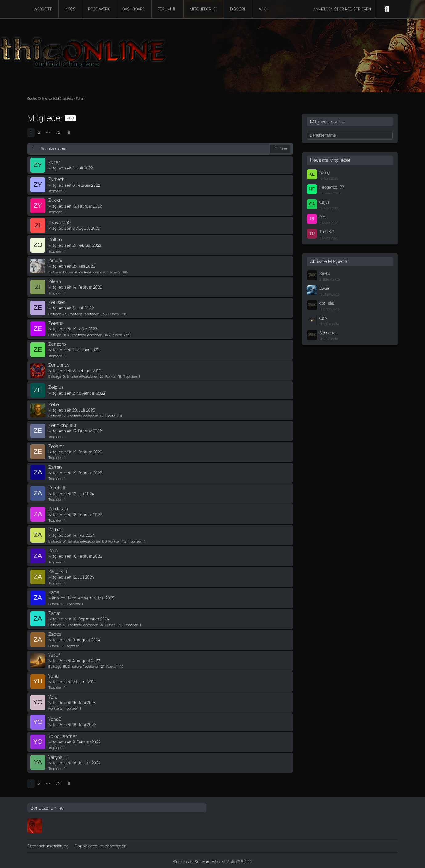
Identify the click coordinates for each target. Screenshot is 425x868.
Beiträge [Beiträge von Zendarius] (55, 375)
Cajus (324, 202)
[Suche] (387, 9)
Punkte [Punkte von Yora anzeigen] (53, 705)
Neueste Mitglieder (330, 160)
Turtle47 (327, 232)
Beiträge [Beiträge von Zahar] (55, 622)
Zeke (54, 403)
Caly (323, 318)
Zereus (56, 322)
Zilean (55, 281)
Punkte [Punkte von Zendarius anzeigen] (110, 375)
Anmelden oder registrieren (342, 9)
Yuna (53, 673)
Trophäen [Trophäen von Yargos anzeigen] (55, 766)
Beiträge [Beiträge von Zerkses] (55, 313)
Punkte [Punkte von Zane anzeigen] (53, 602)
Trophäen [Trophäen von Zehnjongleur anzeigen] (55, 435)
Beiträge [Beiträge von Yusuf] (55, 664)
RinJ (323, 217)
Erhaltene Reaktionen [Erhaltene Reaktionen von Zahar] (82, 622)
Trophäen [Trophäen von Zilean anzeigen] (55, 292)
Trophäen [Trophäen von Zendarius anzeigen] (130, 375)
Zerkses (57, 302)
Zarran (55, 466)
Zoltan (55, 239)
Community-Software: (212, 859)
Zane (54, 590)
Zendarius (59, 364)
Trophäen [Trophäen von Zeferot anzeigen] (55, 456)
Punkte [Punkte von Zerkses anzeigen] (113, 313)
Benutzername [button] (53, 149)
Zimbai (55, 260)
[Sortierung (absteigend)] (34, 149)
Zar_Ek (56, 569)
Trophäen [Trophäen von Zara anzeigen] (55, 560)
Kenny (325, 172)
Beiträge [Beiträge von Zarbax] (55, 539)
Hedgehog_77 (332, 187)
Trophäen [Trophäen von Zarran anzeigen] (55, 477)
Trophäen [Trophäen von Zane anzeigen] (73, 602)
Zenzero (57, 343)
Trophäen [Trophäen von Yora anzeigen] (71, 705)
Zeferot (56, 445)
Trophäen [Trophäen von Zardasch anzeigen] (55, 518)
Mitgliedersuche (327, 122)
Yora (53, 694)
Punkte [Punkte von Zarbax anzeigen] (113, 539)
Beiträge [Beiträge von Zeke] (55, 414)
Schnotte (327, 333)
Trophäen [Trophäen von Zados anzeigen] (73, 643)
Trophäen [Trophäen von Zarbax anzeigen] (135, 539)
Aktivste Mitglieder (330, 261)
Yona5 (55, 716)
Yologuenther (63, 733)
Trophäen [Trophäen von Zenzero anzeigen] (55, 354)
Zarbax (56, 528)
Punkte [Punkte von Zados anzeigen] (53, 643)
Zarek (54, 486)
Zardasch (58, 507)
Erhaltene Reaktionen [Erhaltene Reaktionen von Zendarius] (82, 375)
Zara (53, 549)
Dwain (325, 288)
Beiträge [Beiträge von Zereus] (55, 334)
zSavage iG (60, 222)
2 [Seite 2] (39, 132)
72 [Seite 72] (58, 132)
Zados (55, 632)
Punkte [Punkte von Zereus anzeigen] (117, 334)
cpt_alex (327, 303)
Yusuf (54, 653)
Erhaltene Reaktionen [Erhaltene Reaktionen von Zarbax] (84, 539)
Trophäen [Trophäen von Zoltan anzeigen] (55, 251)
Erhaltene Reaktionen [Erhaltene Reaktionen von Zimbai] (85, 271)
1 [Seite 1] (31, 132)
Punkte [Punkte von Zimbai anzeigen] (115, 271)
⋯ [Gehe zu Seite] (48, 132)
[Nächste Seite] (69, 132)
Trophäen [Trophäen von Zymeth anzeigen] (55, 191)
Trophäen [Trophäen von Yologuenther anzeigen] (55, 745)
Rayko (325, 273)
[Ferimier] (35, 823)
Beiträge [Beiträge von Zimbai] (55, 271)
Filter (280, 149)
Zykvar (55, 200)
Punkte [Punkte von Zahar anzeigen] (110, 622)
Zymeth (57, 179)
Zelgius (56, 386)
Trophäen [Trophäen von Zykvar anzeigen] (55, 211)
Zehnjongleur (63, 424)
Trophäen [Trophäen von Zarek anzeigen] (55, 498)
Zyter (54, 162)
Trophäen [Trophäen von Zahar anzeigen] (131, 622)
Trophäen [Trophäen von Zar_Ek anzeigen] (55, 581)
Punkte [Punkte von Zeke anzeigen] (110, 414)
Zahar (54, 611)
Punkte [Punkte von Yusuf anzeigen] (111, 664)
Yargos (55, 754)
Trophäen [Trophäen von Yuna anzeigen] (55, 685)
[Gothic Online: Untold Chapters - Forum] (212, 49)
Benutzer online (47, 805)
